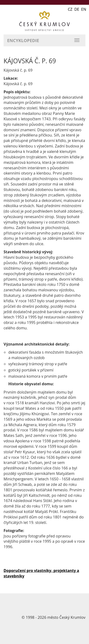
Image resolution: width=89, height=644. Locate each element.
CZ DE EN (77, 9)
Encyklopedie (23, 40)
